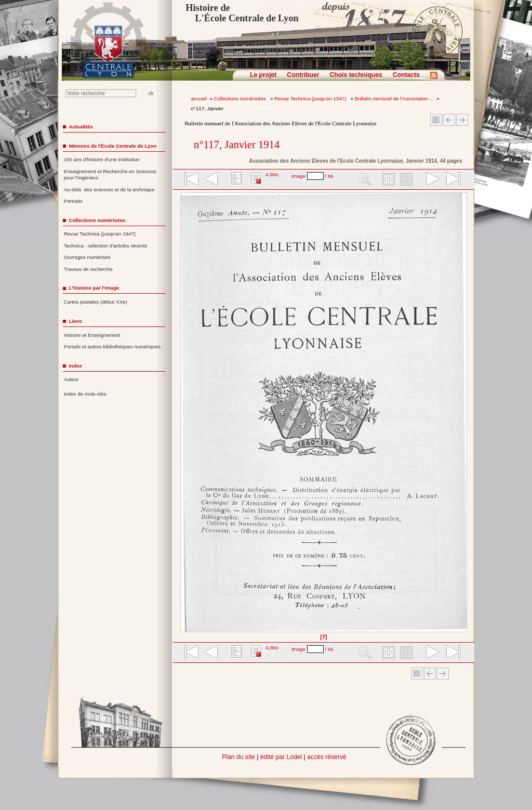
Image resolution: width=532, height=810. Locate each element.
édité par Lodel (281, 757)
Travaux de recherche (88, 269)
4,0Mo (272, 175)
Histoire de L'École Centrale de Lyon (242, 13)
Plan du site (238, 757)
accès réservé (327, 757)
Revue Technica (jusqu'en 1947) (311, 99)
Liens (75, 321)
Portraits (73, 201)
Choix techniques (356, 75)
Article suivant (462, 120)
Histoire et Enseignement (92, 335)
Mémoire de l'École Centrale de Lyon (112, 146)
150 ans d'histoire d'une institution (102, 159)
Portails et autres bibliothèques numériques (112, 347)
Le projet (263, 75)
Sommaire (436, 120)
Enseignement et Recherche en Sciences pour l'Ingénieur (110, 175)
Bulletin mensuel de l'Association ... (394, 99)
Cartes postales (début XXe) (96, 302)
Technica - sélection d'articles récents (106, 246)
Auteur (71, 379)
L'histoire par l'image (94, 288)
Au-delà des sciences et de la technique (109, 190)
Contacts (406, 75)
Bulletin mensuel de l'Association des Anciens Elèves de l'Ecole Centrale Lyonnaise (280, 123)
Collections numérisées (240, 99)
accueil (199, 99)
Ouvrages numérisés (87, 257)
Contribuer (303, 75)
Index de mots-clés (85, 394)
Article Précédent (449, 120)
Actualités (81, 127)
